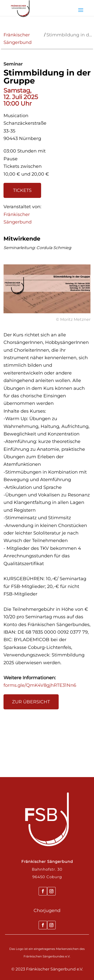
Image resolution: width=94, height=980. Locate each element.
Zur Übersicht (31, 702)
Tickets (22, 190)
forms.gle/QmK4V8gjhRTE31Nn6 (40, 685)
